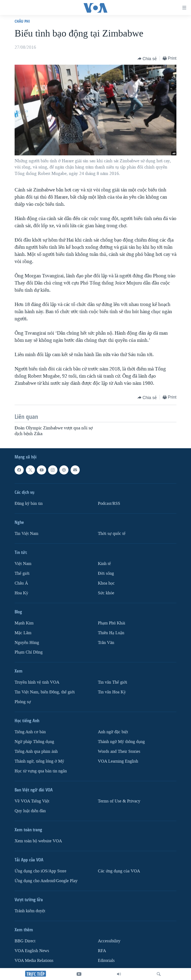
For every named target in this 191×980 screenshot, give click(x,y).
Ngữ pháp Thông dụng (34, 742)
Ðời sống (106, 573)
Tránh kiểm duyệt (30, 911)
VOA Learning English (118, 761)
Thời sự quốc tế (112, 534)
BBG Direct (25, 941)
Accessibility (109, 941)
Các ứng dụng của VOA (119, 871)
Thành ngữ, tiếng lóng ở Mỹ (39, 761)
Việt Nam (23, 564)
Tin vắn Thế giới (112, 682)
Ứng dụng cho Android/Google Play (46, 881)
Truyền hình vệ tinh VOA (37, 682)
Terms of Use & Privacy (119, 801)
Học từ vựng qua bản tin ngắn (41, 771)
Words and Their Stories (119, 751)
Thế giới (22, 573)
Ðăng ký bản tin (29, 503)
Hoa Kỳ (21, 593)
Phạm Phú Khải (112, 623)
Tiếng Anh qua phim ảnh (36, 751)
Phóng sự (23, 702)
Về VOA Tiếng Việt (32, 801)
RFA (102, 951)
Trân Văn (106, 642)
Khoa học (106, 583)
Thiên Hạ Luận (111, 633)
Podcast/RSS (109, 503)
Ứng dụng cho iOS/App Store (40, 871)
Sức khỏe (106, 593)
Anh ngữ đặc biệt (113, 732)
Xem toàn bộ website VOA (38, 841)
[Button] (147, 59)
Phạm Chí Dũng (29, 652)
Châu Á (21, 583)
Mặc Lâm (23, 633)
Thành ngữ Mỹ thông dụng (121, 742)
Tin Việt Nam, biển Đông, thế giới (45, 692)
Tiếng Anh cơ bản (30, 732)
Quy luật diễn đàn (30, 811)
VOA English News (32, 951)
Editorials (106, 961)
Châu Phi (22, 21)
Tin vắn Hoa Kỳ (112, 692)
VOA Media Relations (34, 961)
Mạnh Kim (24, 623)
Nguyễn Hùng (27, 642)
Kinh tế (104, 564)
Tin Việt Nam (26, 534)
